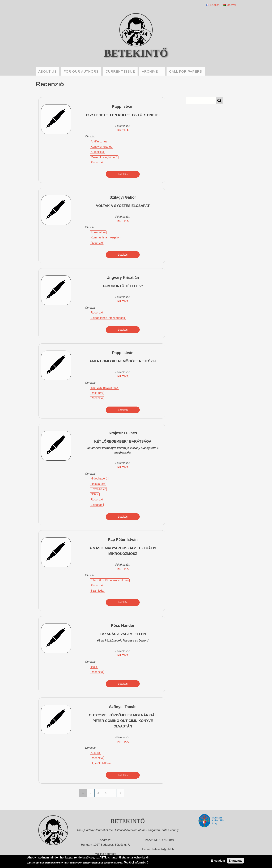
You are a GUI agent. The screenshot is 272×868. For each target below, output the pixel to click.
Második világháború (104, 157)
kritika (123, 130)
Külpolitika (97, 152)
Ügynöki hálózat (101, 763)
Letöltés (123, 174)
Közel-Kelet (98, 489)
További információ (136, 863)
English (213, 5)
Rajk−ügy (97, 393)
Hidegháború (99, 479)
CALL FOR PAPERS (186, 71)
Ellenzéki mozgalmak (104, 388)
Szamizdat (97, 591)
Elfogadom (218, 861)
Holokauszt (98, 484)
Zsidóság (97, 505)
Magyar (230, 5)
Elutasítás (235, 861)
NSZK (95, 494)
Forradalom (98, 232)
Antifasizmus (99, 141)
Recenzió (97, 162)
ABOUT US (48, 71)
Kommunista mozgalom (106, 237)
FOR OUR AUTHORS (81, 71)
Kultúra (95, 753)
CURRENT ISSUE (120, 71)
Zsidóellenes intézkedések (108, 318)
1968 (94, 667)
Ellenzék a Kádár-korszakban (110, 580)
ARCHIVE (152, 71)
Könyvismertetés (101, 147)
